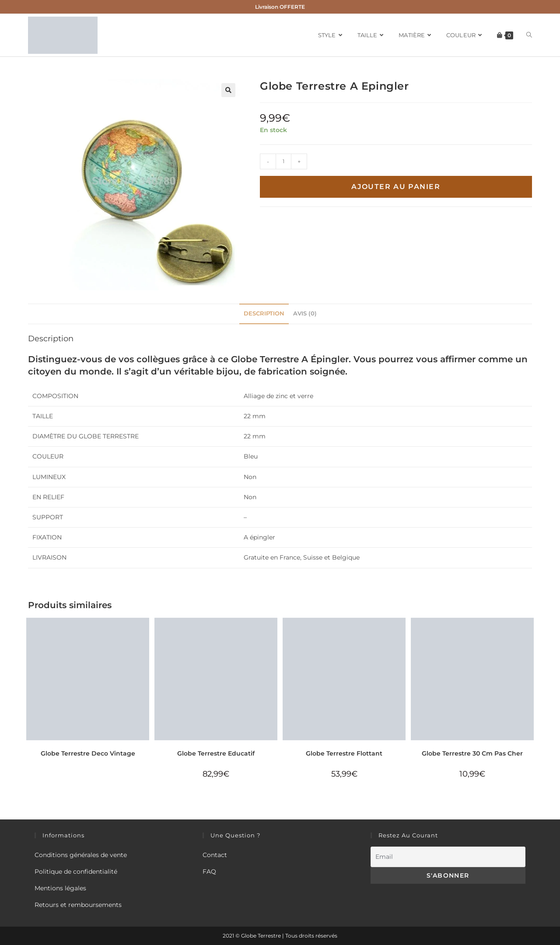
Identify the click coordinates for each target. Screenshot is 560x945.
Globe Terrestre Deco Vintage (88, 753)
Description (264, 313)
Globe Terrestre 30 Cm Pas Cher (472, 753)
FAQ (209, 871)
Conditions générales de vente (81, 855)
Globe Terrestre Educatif (216, 753)
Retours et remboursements (78, 905)
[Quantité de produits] (283, 161)
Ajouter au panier (396, 187)
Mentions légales (60, 888)
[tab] (264, 314)
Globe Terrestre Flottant (344, 753)
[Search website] (529, 35)
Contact (215, 855)
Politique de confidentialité (76, 871)
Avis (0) (305, 313)
